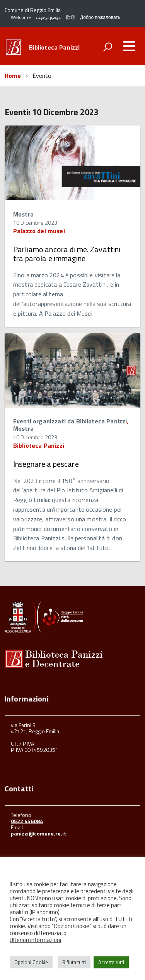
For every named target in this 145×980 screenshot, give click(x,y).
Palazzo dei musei (39, 231)
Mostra (23, 214)
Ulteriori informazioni (35, 940)
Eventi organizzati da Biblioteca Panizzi (70, 421)
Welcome (21, 17)
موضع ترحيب (48, 17)
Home (13, 76)
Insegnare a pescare (46, 464)
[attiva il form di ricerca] (107, 47)
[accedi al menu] (129, 46)
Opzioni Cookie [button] (31, 962)
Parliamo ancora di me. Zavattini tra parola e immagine (67, 254)
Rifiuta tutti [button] (74, 962)
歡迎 (70, 17)
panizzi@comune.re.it (38, 833)
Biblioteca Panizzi (55, 47)
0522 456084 (27, 821)
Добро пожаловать (100, 17)
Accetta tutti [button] (111, 962)
